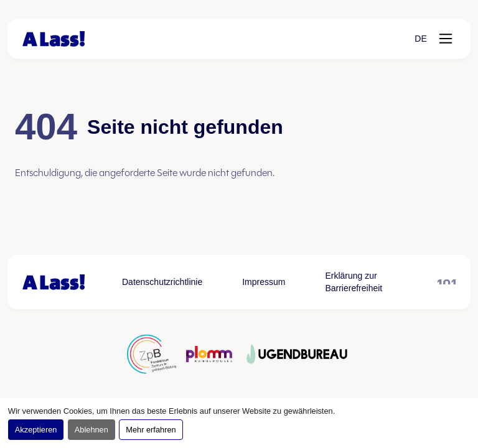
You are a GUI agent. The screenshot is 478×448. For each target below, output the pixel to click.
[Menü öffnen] (446, 39)
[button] (421, 39)
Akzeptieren (36, 430)
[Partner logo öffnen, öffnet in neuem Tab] (151, 354)
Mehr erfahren (151, 430)
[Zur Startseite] (54, 39)
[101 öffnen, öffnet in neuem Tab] (447, 282)
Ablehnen (91, 430)
